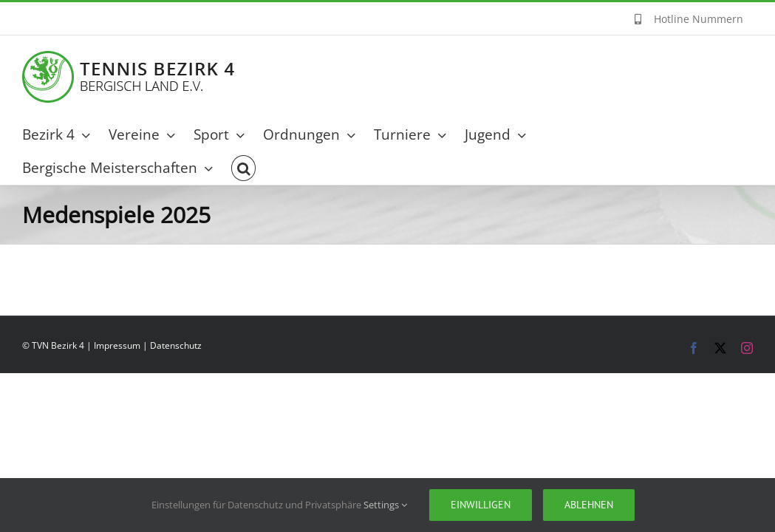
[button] (247, 168)
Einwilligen (481, 505)
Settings (385, 505)
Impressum (117, 345)
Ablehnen (589, 505)
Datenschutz (176, 345)
